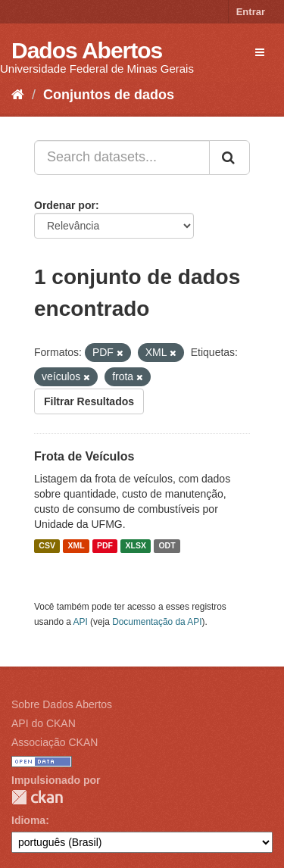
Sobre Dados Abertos (62, 704)
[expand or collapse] (260, 52)
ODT (167, 546)
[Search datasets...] (122, 158)
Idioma (28, 820)
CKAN (37, 797)
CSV (47, 546)
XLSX (136, 546)
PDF (105, 546)
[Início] (18, 95)
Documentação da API (157, 622)
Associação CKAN (55, 742)
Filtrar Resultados (89, 401)
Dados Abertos (87, 50)
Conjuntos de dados (109, 95)
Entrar (251, 12)
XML (76, 546)
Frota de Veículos (84, 456)
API (81, 622)
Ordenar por (65, 205)
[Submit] (229, 158)
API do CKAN (44, 723)
